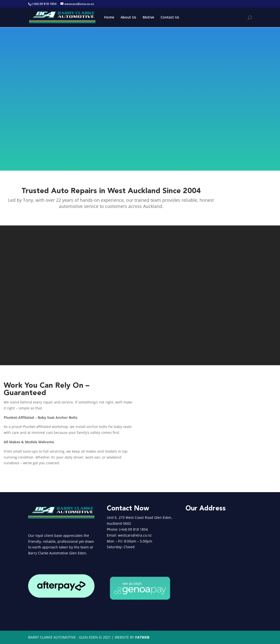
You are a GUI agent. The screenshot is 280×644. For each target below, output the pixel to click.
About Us (128, 18)
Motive (148, 18)
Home (109, 18)
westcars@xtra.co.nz (135, 535)
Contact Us (170, 18)
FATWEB (142, 637)
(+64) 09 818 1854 (44, 4)
